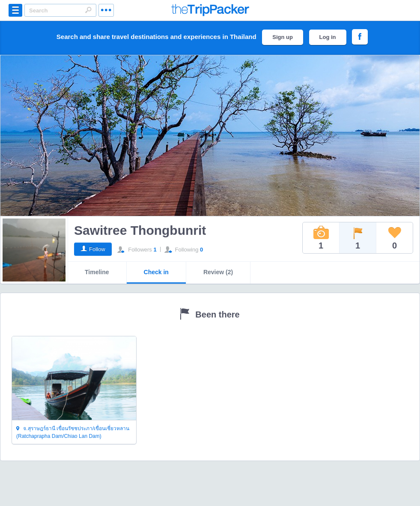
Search (88, 10)
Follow (97, 249)
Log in (328, 37)
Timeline (97, 272)
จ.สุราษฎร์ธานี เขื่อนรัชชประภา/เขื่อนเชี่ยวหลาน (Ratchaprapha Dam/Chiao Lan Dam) (73, 432)
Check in (156, 272)
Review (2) (218, 272)
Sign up (283, 37)
